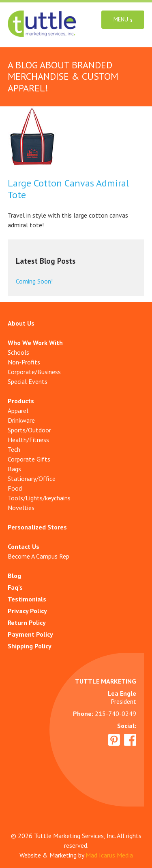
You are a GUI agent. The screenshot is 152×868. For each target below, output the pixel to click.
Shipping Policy (30, 646)
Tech (14, 449)
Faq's (15, 587)
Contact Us (24, 546)
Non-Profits (24, 362)
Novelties (21, 508)
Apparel (18, 411)
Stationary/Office (32, 478)
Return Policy (27, 622)
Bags (14, 469)
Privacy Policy (27, 611)
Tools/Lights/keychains (39, 498)
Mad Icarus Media (109, 855)
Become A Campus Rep (39, 556)
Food (15, 488)
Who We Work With (35, 343)
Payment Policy (30, 634)
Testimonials (27, 599)
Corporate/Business (34, 372)
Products (21, 401)
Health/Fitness (28, 440)
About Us (21, 323)
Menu (123, 20)
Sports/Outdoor (29, 430)
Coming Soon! (34, 281)
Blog (14, 576)
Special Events (28, 381)
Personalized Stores (37, 527)
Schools (18, 352)
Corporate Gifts (29, 459)
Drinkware (21, 420)
